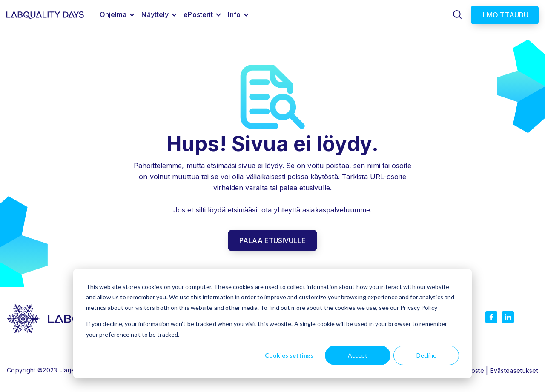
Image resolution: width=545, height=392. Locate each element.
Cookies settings (289, 355)
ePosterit (198, 14)
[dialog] (272, 323)
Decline (426, 355)
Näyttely (155, 14)
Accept (358, 355)
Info (234, 14)
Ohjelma (113, 14)
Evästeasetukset (515, 371)
